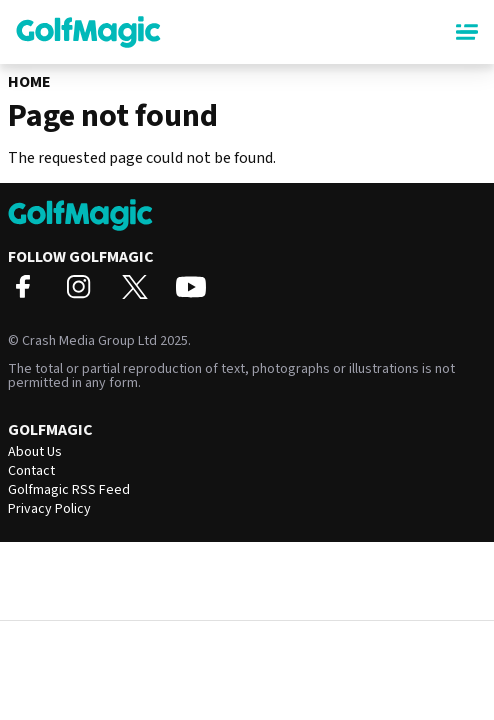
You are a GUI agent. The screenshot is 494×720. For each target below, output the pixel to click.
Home (29, 82)
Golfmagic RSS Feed (69, 490)
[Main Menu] (467, 32)
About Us (35, 452)
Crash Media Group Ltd (89, 341)
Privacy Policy (49, 509)
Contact (31, 471)
